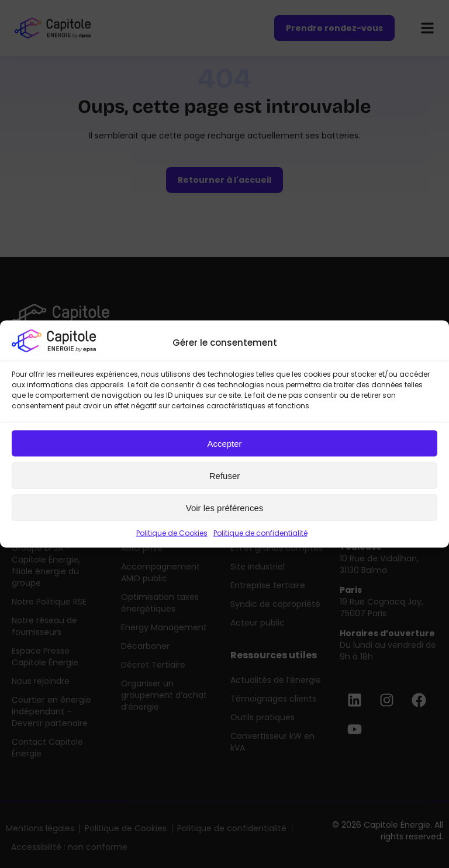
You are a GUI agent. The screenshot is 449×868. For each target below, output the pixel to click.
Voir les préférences (225, 507)
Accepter (224, 443)
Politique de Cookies (172, 533)
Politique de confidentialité (260, 533)
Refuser (225, 475)
